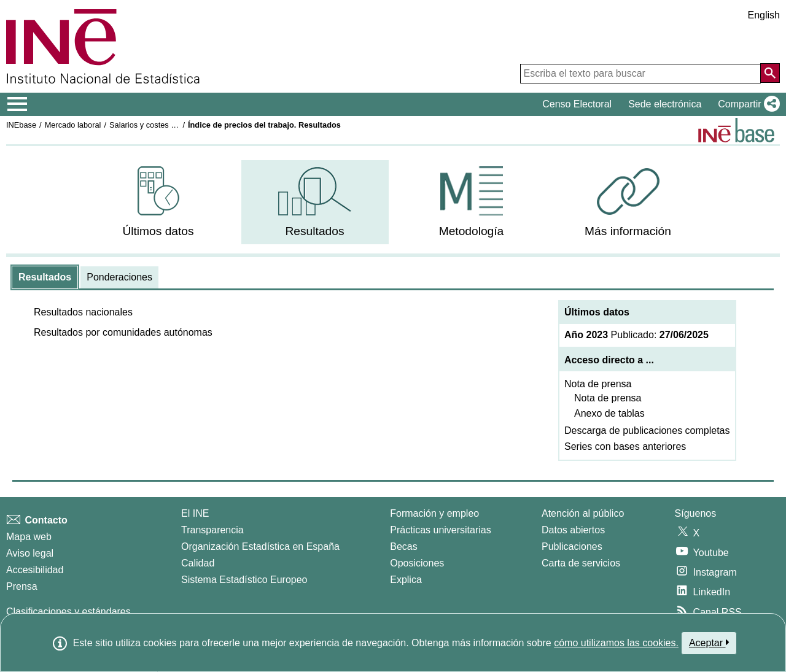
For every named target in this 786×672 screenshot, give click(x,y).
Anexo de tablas (609, 413)
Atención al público (583, 513)
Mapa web (29, 537)
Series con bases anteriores (625, 446)
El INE (195, 513)
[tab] (45, 277)
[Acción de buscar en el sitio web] (770, 73)
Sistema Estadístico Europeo (244, 580)
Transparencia (212, 530)
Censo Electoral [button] (577, 104)
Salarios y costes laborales (156, 125)
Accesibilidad (35, 570)
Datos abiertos (573, 530)
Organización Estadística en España (260, 546)
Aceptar (709, 643)
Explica (406, 580)
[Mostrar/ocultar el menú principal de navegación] (18, 104)
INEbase (21, 125)
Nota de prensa (598, 384)
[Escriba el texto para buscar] (640, 74)
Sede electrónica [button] (665, 104)
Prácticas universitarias (441, 530)
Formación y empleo (434, 513)
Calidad (198, 563)
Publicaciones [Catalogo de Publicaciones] (572, 546)
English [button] (764, 15)
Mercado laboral (73, 125)
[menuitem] (158, 202)
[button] (746, 104)
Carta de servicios (581, 563)
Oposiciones (417, 563)
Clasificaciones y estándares (68, 612)
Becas (403, 546)
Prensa (22, 586)
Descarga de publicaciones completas (647, 431)
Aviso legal (30, 553)
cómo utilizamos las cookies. (616, 643)
